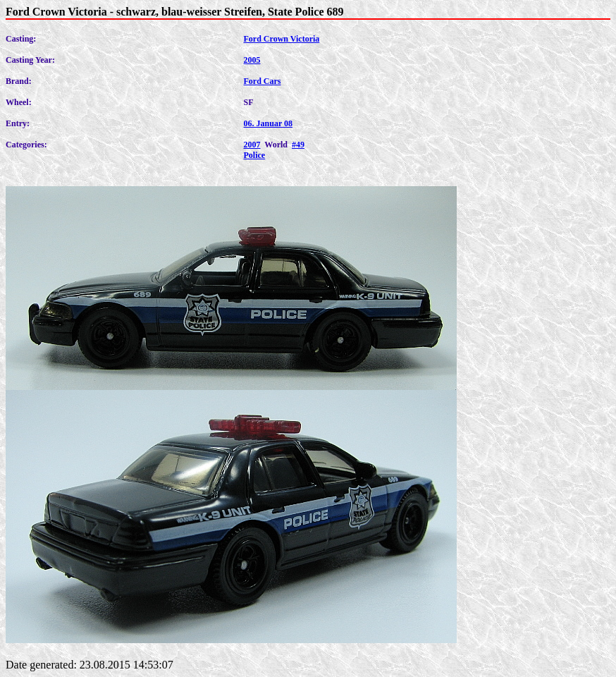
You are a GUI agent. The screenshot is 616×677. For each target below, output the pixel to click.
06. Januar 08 (268, 123)
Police (255, 155)
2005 (252, 60)
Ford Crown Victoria (282, 39)
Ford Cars (263, 81)
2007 (252, 145)
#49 (298, 145)
